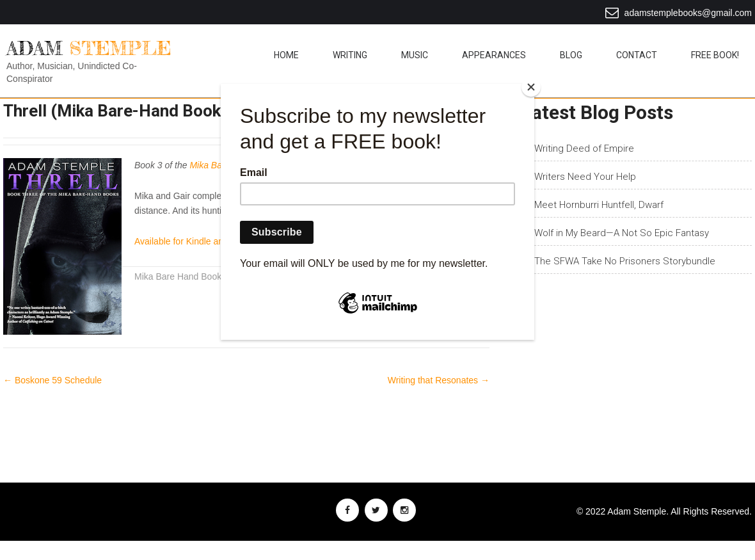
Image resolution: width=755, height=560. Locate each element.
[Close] (531, 87)
